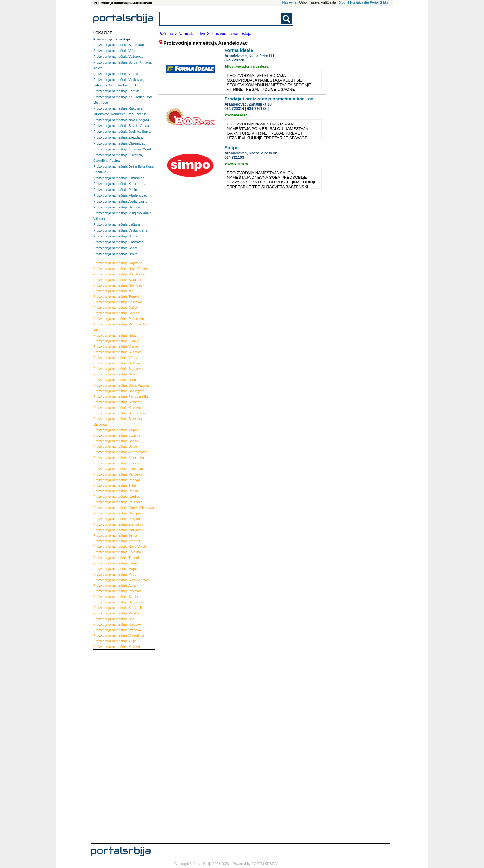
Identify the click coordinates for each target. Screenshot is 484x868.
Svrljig (115, 597)
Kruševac (118, 302)
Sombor (117, 313)
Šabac (116, 441)
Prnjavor (117, 591)
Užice (115, 447)
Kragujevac (119, 458)
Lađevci (117, 563)
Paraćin (117, 613)
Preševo (117, 630)
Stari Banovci (121, 580)
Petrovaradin (121, 396)
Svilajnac (118, 280)
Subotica (117, 352)
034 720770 (234, 60)
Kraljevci (117, 647)
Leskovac (118, 469)
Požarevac (119, 319)
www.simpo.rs (236, 164)
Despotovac (120, 602)
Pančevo (117, 474)
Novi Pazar (119, 274)
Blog (342, 2)
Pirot (114, 574)
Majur (115, 569)
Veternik (117, 541)
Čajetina (117, 552)
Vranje (116, 346)
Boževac (117, 363)
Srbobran (118, 402)
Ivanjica (117, 497)
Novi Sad (118, 285)
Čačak (116, 308)
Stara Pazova (121, 385)
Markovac (118, 530)
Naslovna (290, 2)
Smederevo (120, 413)
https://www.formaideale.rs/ (247, 66)
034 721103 (234, 157)
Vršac (115, 358)
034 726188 (257, 109)
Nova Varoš (120, 547)
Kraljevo (117, 408)
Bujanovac (119, 369)
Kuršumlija (119, 608)
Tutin (115, 485)
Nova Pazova (121, 269)
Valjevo (116, 430)
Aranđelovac (120, 452)
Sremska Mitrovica (118, 421)
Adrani (116, 585)
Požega (117, 480)
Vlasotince (119, 635)
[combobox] (220, 19)
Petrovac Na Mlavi (120, 327)
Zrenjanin (118, 524)
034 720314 (234, 109)
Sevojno (117, 513)
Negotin (117, 335)
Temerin (117, 296)
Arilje (115, 641)
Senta (115, 535)
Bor (113, 619)
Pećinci (116, 491)
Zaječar (117, 463)
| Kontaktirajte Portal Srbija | (369, 2)
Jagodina (118, 263)
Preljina (117, 519)
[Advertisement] (118, 745)
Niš (113, 291)
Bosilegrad (119, 391)
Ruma (115, 380)
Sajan (115, 374)
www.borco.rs (236, 115)
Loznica (117, 435)
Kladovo (117, 624)
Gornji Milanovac (123, 508)
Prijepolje (118, 502)
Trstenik (117, 558)
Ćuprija (116, 341)
